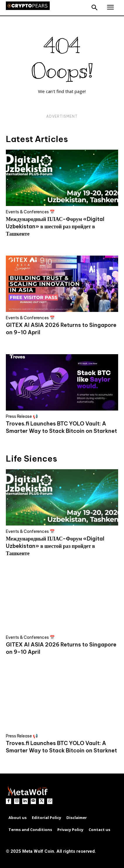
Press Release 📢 (22, 416)
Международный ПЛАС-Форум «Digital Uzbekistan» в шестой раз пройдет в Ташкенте (55, 226)
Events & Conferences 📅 (30, 212)
